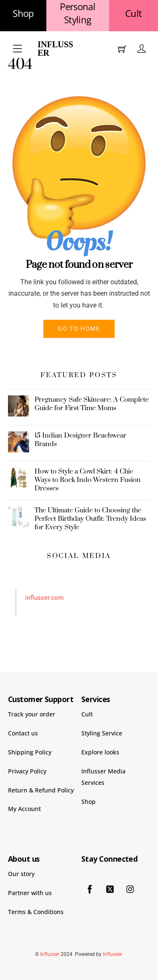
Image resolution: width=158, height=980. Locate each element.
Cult (133, 13)
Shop (23, 13)
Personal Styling (78, 13)
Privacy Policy (27, 771)
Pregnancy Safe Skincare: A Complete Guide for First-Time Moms (92, 404)
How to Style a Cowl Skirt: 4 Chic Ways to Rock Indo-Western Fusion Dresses (88, 480)
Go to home (79, 329)
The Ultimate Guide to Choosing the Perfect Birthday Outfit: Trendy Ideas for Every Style (90, 519)
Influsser (55, 49)
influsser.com (44, 598)
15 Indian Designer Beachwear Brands (80, 440)
